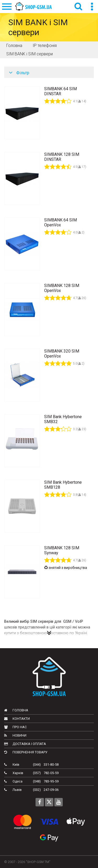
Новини (15, 735)
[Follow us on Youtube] (59, 802)
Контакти (17, 719)
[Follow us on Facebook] (40, 802)
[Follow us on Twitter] (49, 802)
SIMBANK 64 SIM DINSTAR (60, 91)
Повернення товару (26, 752)
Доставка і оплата (25, 744)
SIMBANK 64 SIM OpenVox (60, 222)
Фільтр (19, 73)
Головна (16, 710)
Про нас (15, 727)
